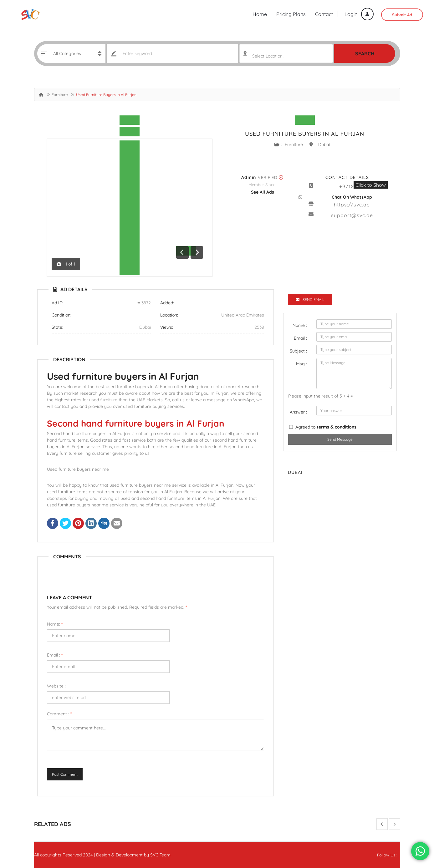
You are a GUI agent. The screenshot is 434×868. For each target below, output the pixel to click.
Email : (55, 655)
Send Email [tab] (310, 299)
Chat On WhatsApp (352, 197)
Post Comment (65, 774)
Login (359, 14)
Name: (55, 624)
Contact (324, 14)
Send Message (340, 439)
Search (365, 53)
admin (249, 177)
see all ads (263, 192)
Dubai (324, 145)
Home (260, 14)
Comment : (59, 714)
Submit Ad (402, 15)
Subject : (298, 351)
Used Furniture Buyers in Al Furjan (305, 134)
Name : (300, 325)
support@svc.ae (352, 215)
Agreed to (326, 427)
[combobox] (286, 53)
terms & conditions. (337, 427)
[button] (177, 252)
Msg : (301, 364)
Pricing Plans (291, 14)
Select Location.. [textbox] (268, 56)
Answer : (298, 412)
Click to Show (371, 185)
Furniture (60, 95)
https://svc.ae (352, 205)
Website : (56, 686)
